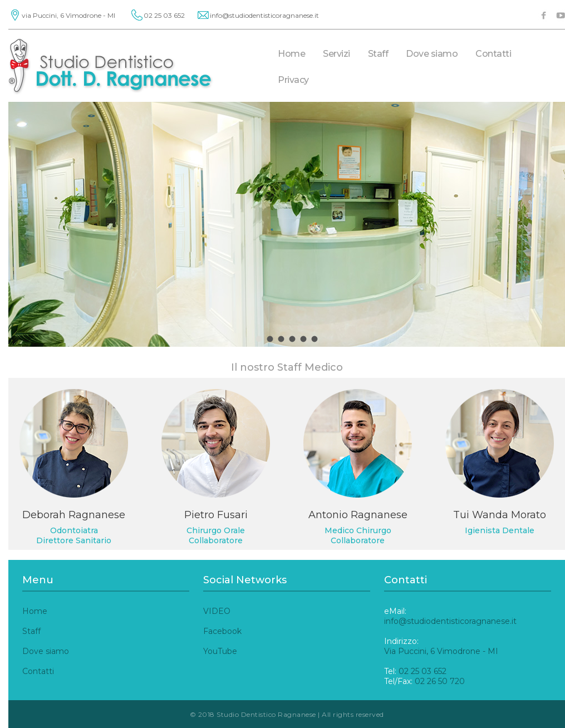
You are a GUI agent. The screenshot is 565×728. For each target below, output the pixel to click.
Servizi (336, 54)
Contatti (493, 54)
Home (291, 54)
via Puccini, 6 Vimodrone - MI (68, 15)
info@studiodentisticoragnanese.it (264, 15)
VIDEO (217, 611)
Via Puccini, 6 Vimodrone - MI (441, 651)
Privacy (293, 80)
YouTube (220, 651)
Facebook (222, 631)
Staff (378, 54)
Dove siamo (432, 54)
